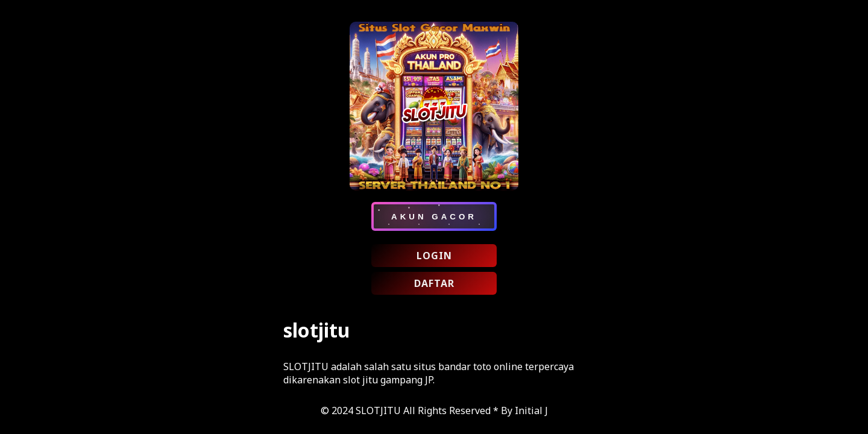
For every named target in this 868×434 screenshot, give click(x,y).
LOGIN (434, 256)
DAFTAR (434, 283)
